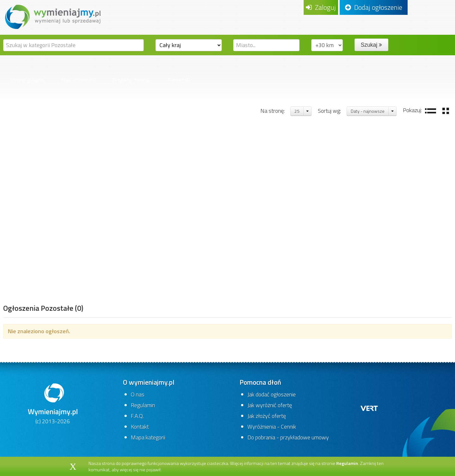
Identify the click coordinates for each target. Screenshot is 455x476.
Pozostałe (179, 80)
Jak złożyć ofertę (267, 416)
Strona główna (27, 80)
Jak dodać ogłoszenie (272, 394)
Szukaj (371, 45)
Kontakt (140, 427)
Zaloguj (321, 7)
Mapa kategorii (148, 437)
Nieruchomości (78, 80)
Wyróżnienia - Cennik (272, 427)
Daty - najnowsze (368, 111)
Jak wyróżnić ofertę (270, 405)
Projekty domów (131, 80)
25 (297, 111)
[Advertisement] (43, 204)
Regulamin (143, 405)
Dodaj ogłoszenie (374, 7)
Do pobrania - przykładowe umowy (288, 437)
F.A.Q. (137, 416)
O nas (138, 394)
